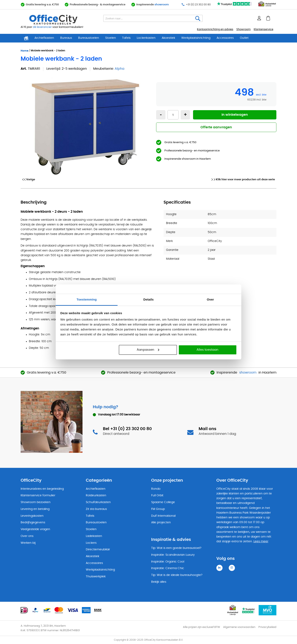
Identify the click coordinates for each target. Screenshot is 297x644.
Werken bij (28, 543)
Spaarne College (163, 502)
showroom (162, 5)
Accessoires (225, 38)
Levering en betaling (35, 509)
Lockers (91, 543)
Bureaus (66, 38)
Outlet (244, 38)
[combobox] (153, 18)
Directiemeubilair (98, 550)
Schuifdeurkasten (98, 502)
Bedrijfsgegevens (33, 523)
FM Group (158, 509)
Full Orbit (157, 495)
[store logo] (63, 20)
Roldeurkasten (96, 495)
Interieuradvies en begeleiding (42, 489)
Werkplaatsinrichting (196, 38)
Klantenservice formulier (38, 495)
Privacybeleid (267, 627)
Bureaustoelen (89, 38)
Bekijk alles (159, 582)
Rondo (156, 489)
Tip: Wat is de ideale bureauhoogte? (177, 575)
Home (24, 51)
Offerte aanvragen (216, 127)
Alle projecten (161, 523)
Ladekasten (94, 536)
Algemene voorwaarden (239, 627)
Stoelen (111, 38)
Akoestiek (168, 38)
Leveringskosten (32, 516)
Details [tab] (148, 299)
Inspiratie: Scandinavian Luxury (173, 555)
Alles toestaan (207, 350)
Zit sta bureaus (96, 509)
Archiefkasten (44, 38)
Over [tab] (210, 299)
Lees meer (261, 541)
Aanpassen (148, 350)
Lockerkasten (146, 38)
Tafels (126, 38)
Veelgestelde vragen (35, 529)
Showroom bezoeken (36, 502)
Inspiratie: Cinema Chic (168, 568)
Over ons (27, 536)
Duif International (163, 516)
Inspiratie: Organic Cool (168, 562)
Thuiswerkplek (96, 577)
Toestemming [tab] (87, 299)
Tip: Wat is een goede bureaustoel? (176, 548)
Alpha (120, 69)
